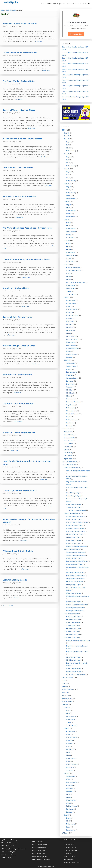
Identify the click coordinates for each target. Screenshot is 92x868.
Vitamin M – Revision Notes (16, 288)
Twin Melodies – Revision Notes (18, 168)
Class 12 (67, 360)
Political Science (71, 354)
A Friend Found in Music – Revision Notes (22, 139)
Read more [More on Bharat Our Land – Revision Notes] (14, 450)
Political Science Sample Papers (77, 546)
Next (12, 606)
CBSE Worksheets (68, 678)
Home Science (71, 336)
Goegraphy (70, 387)
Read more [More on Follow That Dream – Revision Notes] (46, 70)
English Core (70, 321)
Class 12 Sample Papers (72, 549)
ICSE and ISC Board (7, 846)
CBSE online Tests (69, 853)
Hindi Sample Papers (73, 620)
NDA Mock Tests (6, 858)
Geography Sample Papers (75, 579)
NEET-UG (65, 692)
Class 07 (67, 202)
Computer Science (72, 315)
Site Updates (68, 456)
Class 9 (66, 815)
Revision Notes (67, 698)
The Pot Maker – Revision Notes (18, 403)
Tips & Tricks (68, 459)
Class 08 (67, 220)
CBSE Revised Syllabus (40, 857)
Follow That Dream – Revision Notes (20, 52)
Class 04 (67, 154)
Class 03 (67, 139)
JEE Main (65, 687)
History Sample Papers (74, 537)
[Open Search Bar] (89, 4)
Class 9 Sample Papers (72, 637)
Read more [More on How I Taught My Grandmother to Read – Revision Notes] (43, 480)
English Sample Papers (74, 617)
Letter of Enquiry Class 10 (15, 580)
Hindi (68, 148)
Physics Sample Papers (74, 543)
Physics (69, 351)
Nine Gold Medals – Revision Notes (19, 196)
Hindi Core (70, 327)
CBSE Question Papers (69, 462)
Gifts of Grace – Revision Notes (17, 374)
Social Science (71, 199)
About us (67, 862)
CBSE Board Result (70, 847)
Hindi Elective (71, 330)
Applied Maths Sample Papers (76, 516)
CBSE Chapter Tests (39, 854)
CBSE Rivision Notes (39, 851)
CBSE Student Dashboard (9, 843)
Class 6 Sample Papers (72, 614)
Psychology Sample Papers (75, 608)
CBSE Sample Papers (56, 4)
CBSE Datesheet (69, 844)
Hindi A (69, 247)
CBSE (84, 4)
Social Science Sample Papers (76, 510)
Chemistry (70, 312)
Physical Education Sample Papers (77, 596)
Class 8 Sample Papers (72, 631)
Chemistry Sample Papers (75, 525)
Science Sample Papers (74, 507)
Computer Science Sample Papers (77, 567)
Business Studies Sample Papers (77, 522)
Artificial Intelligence (73, 267)
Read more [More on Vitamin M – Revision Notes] (26, 306)
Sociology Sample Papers (75, 611)
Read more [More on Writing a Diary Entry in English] (26, 569)
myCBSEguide (11, 2)
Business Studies (72, 309)
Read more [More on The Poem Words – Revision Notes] (18, 99)
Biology (69, 306)
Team (79, 862)
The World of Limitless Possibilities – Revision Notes (28, 228)
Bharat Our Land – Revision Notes (19, 432)
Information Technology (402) (76, 282)
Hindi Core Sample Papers (75, 534)
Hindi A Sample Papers (74, 493)
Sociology (69, 357)
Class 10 (67, 264)
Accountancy (70, 300)
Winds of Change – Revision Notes (19, 346)
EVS (67, 145)
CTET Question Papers (8, 855)
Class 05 (67, 169)
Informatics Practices (73, 339)
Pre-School (66, 695)
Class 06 (67, 184)
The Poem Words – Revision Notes (19, 81)
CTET (64, 681)
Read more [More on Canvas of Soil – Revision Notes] (12, 335)
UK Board (65, 704)
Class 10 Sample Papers (72, 468)
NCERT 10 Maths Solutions (41, 860)
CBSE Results (68, 441)
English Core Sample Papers (75, 531)
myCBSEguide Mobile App (9, 840)
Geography (70, 324)
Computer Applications (74, 270)
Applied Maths (71, 303)
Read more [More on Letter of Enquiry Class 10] (17, 598)
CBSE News (66, 429)
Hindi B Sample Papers (74, 496)
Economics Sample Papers (75, 528)
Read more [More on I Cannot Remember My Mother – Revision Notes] (26, 277)
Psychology (70, 423)
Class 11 (67, 297)
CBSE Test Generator (70, 850)
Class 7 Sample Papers (72, 626)
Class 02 (67, 136)
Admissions (68, 432)
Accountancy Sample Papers (76, 552)
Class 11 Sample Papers (72, 513)
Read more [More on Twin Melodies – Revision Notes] (49, 186)
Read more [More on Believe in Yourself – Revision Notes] (38, 41)
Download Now (76, 34)
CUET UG (65, 684)
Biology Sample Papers (74, 519)
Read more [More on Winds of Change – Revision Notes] (36, 364)
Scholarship (68, 453)
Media (73, 862)
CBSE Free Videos (69, 856)
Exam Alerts (68, 447)
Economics (70, 318)
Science (69, 196)
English (69, 142)
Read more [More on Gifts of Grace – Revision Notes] (17, 393)
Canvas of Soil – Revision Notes (18, 317)
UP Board (65, 833)
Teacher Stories (67, 701)
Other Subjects (71, 232)
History (69, 333)
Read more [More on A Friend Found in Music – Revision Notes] (45, 157)
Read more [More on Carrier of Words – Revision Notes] (31, 128)
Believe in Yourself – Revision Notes (20, 23)
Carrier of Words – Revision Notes (19, 110)
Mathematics (71, 151)
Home (43, 4)
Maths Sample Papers (73, 504)
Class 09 (13, 10)
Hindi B (69, 250)
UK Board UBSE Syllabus (9, 852)
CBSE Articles (68, 435)
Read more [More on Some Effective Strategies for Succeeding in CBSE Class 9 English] (23, 540)
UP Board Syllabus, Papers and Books (13, 849)
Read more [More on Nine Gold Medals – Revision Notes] (19, 217)
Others (66, 450)
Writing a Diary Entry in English (18, 551)
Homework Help (69, 859)
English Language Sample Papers (77, 487)
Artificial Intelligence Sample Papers (78, 471)
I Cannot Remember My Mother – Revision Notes (26, 259)
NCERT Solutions (73, 4)
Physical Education (72, 348)
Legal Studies (71, 405)
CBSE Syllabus (69, 444)
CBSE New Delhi (69, 438)
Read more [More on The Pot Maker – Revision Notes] (18, 422)
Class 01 (67, 133)
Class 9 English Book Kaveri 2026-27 (20, 490)
